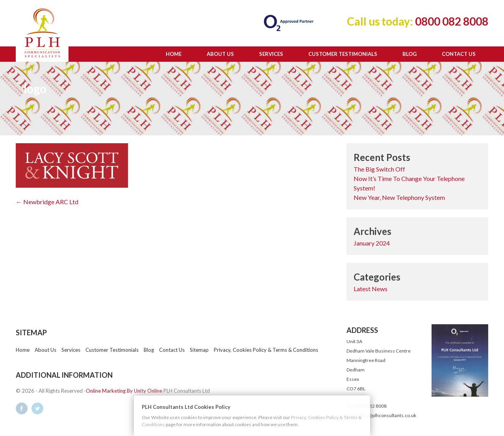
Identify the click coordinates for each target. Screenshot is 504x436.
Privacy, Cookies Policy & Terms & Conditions (266, 350)
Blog (409, 54)
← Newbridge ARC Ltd (47, 202)
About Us (220, 54)
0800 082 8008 (451, 21)
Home (174, 54)
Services (271, 54)
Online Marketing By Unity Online (124, 391)
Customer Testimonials (343, 54)
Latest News (371, 289)
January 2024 (372, 243)
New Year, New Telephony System (399, 197)
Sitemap (199, 350)
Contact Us (459, 54)
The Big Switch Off (379, 169)
